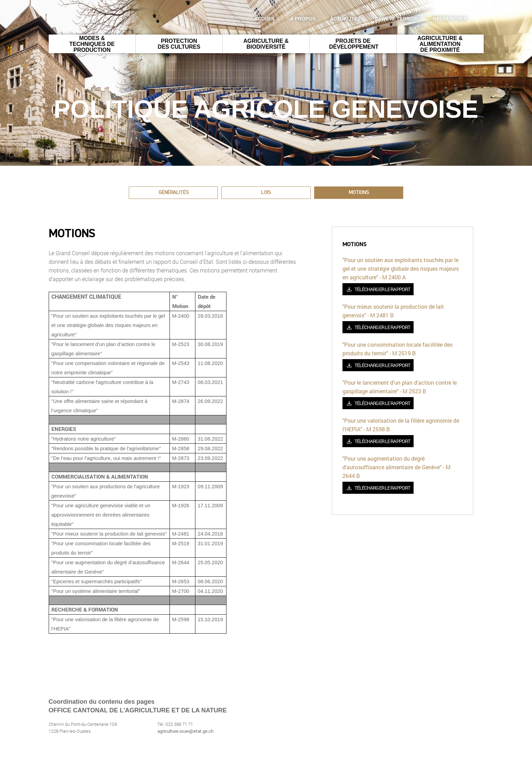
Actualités (345, 19)
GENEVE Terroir (397, 19)
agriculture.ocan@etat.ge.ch (185, 731)
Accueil (265, 19)
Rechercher (455, 18)
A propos (303, 19)
